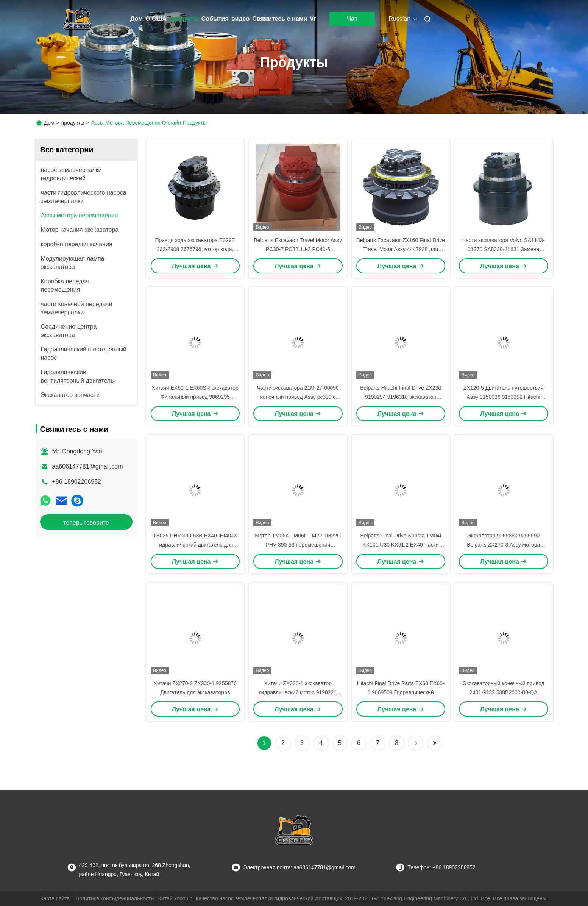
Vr (313, 19)
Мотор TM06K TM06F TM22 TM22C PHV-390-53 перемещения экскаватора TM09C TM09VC (298, 545)
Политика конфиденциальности (115, 898)
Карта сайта (55, 898)
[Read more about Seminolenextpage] (416, 743)
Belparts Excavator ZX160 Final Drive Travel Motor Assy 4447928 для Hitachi (401, 249)
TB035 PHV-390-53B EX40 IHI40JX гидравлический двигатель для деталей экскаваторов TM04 (195, 545)
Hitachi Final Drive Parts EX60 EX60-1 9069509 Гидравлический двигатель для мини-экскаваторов (401, 692)
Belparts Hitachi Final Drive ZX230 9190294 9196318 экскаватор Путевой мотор (401, 397)
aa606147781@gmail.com (88, 466)
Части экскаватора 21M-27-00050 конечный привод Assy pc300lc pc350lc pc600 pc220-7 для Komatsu (298, 397)
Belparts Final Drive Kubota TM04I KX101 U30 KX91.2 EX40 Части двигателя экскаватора (401, 545)
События (215, 19)
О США (156, 19)
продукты (184, 19)
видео (241, 19)
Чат (352, 19)
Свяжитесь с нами (280, 19)
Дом (136, 19)
